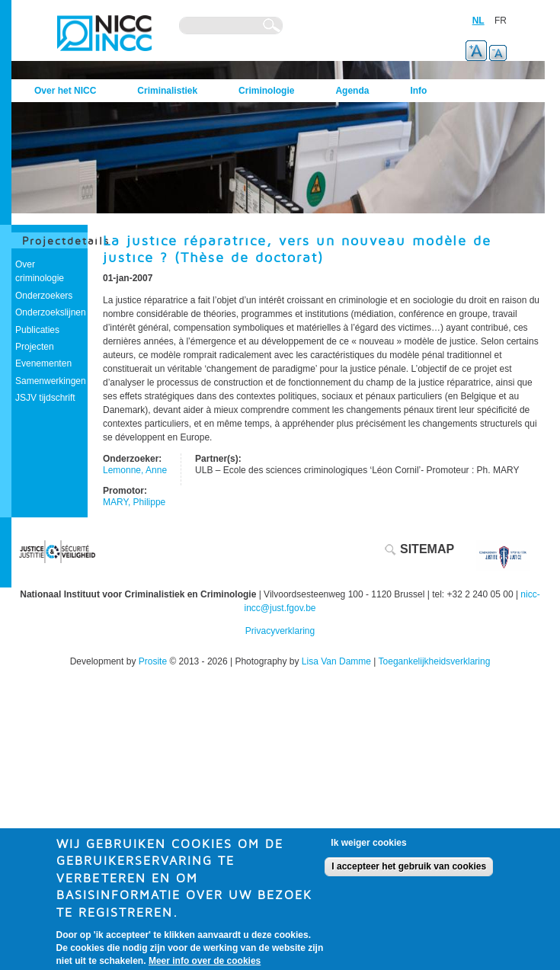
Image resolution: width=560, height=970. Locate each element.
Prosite (153, 661)
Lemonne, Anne (135, 470)
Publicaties (37, 330)
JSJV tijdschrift (45, 398)
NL (478, 21)
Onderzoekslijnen (51, 312)
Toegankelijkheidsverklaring (435, 661)
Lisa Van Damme (336, 661)
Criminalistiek (167, 91)
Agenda (352, 91)
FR (501, 21)
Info (418, 91)
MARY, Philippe (134, 502)
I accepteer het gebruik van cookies (409, 872)
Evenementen (43, 363)
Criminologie (266, 91)
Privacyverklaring (280, 631)
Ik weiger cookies (368, 847)
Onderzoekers (44, 296)
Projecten (35, 347)
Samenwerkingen (51, 381)
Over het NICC (65, 91)
